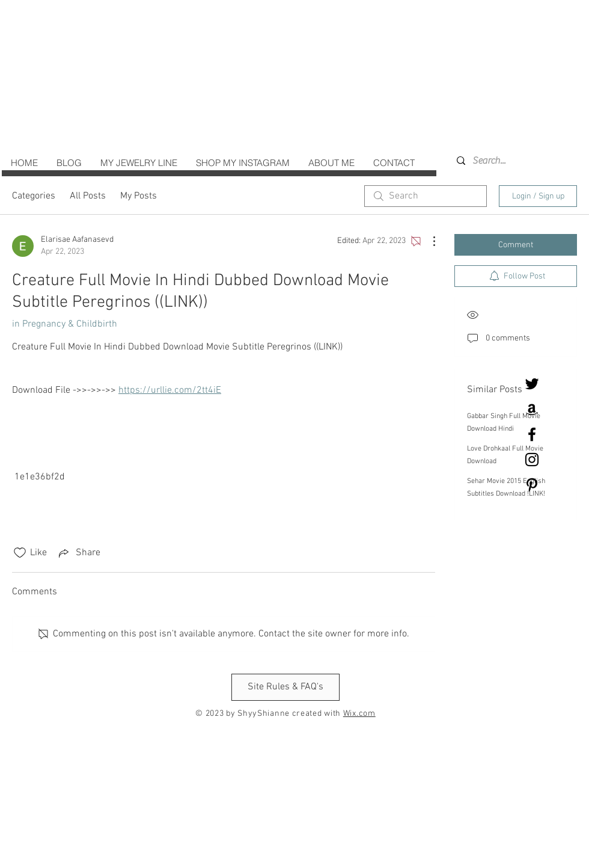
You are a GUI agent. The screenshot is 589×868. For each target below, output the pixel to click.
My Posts (139, 196)
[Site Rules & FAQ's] (285, 687)
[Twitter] (532, 384)
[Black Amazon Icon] (532, 409)
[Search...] (505, 161)
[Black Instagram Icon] (532, 460)
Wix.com (359, 714)
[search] (426, 196)
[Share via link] (78, 553)
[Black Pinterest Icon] (532, 485)
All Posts (88, 196)
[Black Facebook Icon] (532, 434)
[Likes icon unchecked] (20, 553)
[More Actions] (428, 241)
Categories (34, 196)
